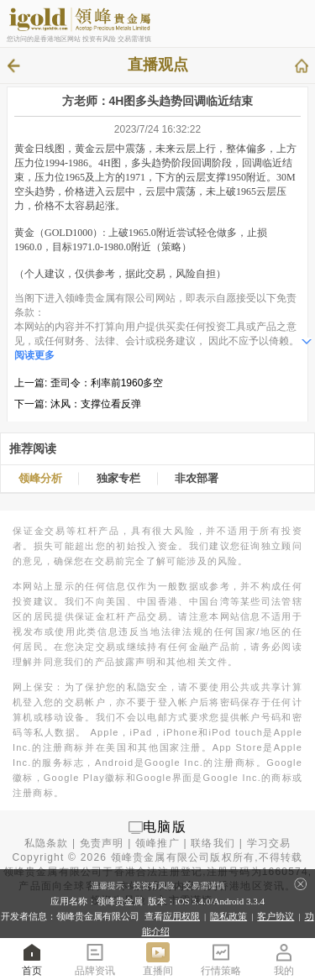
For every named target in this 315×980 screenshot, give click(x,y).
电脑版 (165, 827)
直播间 (158, 959)
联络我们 (213, 843)
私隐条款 (47, 843)
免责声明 (102, 843)
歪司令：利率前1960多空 (107, 383)
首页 (32, 959)
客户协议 (276, 916)
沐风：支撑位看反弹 (96, 404)
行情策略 (221, 959)
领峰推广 (157, 843)
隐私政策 (228, 916)
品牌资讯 (95, 959)
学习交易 (269, 843)
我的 (284, 959)
